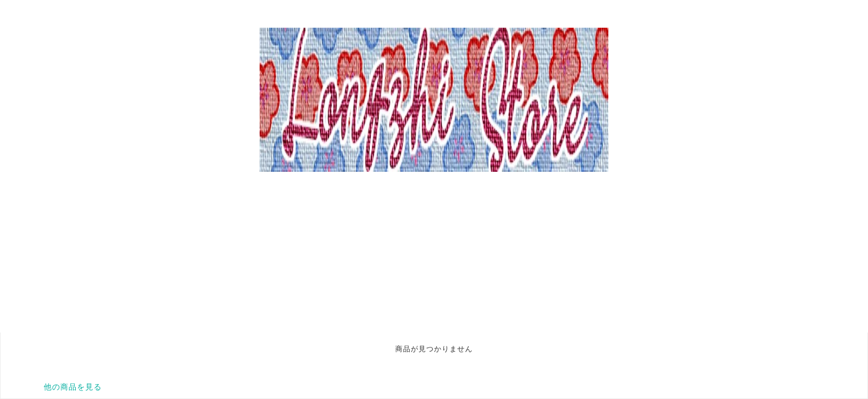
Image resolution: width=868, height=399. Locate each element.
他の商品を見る (73, 387)
